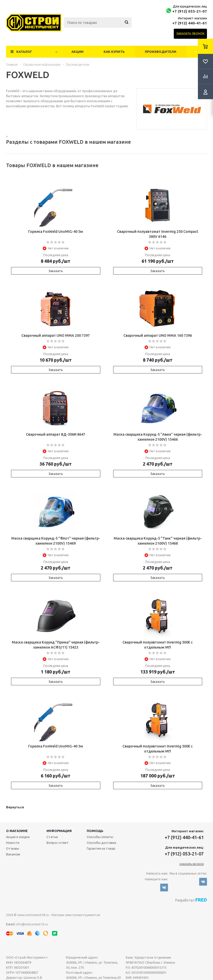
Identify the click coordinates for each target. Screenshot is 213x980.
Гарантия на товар (101, 848)
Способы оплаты (100, 837)
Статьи (52, 837)
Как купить (114, 52)
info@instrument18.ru (32, 924)
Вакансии (13, 854)
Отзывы (13, 848)
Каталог (24, 52)
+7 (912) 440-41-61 (190, 23)
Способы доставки (101, 843)
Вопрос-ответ (58, 843)
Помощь (95, 831)
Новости (13, 843)
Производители (161, 52)
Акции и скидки (18, 837)
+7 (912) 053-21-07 (190, 11)
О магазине (17, 831)
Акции (77, 52)
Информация (59, 831)
